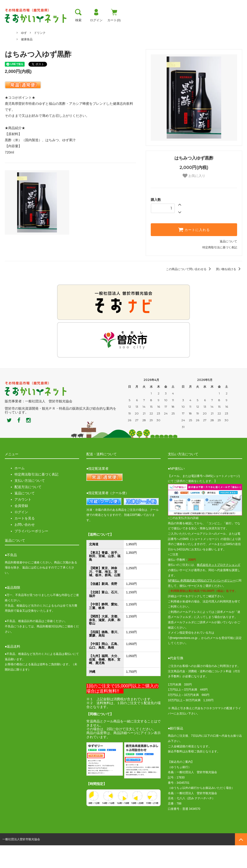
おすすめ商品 (150, 28)
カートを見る (25, 541)
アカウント (23, 522)
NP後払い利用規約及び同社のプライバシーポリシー (202, 603)
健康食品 (27, 62)
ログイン (21, 535)
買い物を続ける (229, 292)
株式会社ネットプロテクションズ (219, 588)
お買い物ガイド (116, 28)
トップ (10, 28)
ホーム (9, 42)
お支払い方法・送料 (77, 28)
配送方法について (28, 510)
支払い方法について (30, 503)
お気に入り (194, 198)
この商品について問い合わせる (189, 292)
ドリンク (40, 55)
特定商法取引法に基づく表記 (36, 497)
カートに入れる (194, 252)
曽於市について (38, 28)
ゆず (24, 49)
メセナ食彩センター (34, 42)
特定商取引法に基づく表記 (220, 270)
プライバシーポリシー (31, 553)
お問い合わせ (25, 547)
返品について (228, 264)
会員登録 (21, 528)
